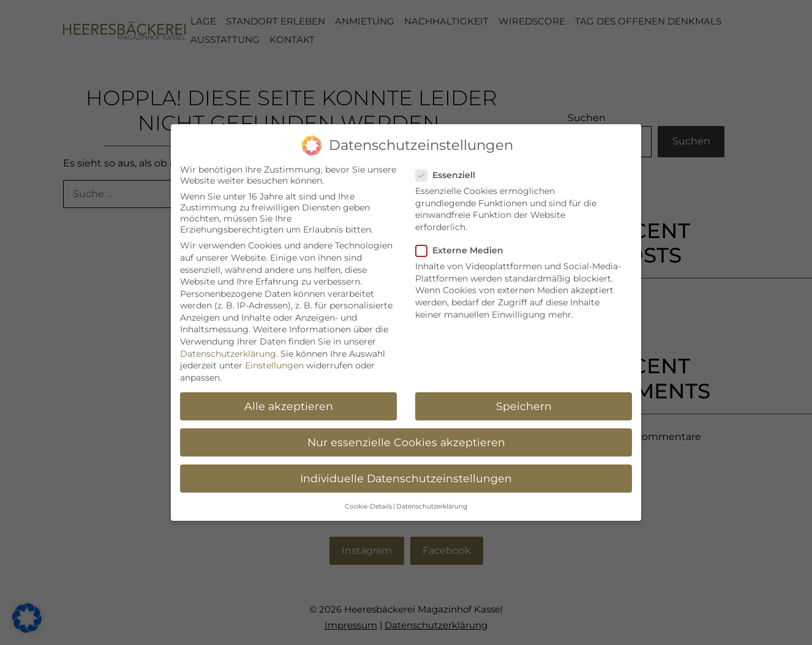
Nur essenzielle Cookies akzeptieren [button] (406, 440)
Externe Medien (463, 248)
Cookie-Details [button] (368, 505)
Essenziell (449, 173)
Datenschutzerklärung (228, 351)
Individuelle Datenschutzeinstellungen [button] (406, 476)
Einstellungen (274, 364)
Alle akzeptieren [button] (289, 404)
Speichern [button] (524, 404)
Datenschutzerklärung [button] (432, 505)
